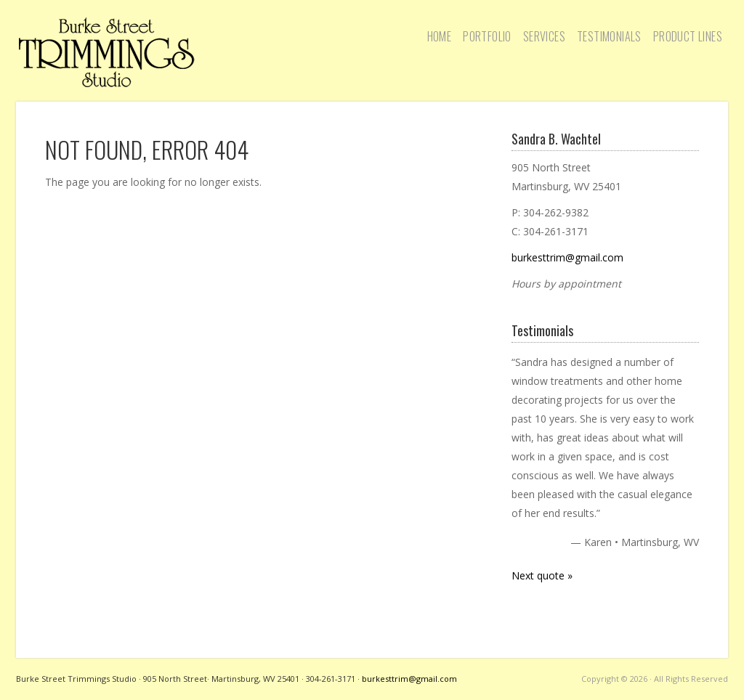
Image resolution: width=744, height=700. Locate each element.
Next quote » (542, 575)
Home (440, 36)
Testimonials (609, 36)
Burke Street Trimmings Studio (107, 52)
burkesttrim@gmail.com (567, 257)
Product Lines (688, 36)
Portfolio (487, 36)
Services (544, 36)
